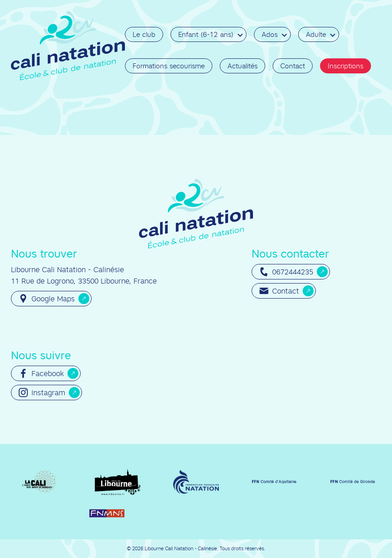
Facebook (41, 373)
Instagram (42, 393)
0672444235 (286, 272)
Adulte (316, 34)
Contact (293, 66)
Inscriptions (346, 66)
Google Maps (47, 299)
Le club (144, 34)
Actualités (242, 66)
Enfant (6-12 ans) (206, 34)
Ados (270, 34)
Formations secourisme (169, 66)
